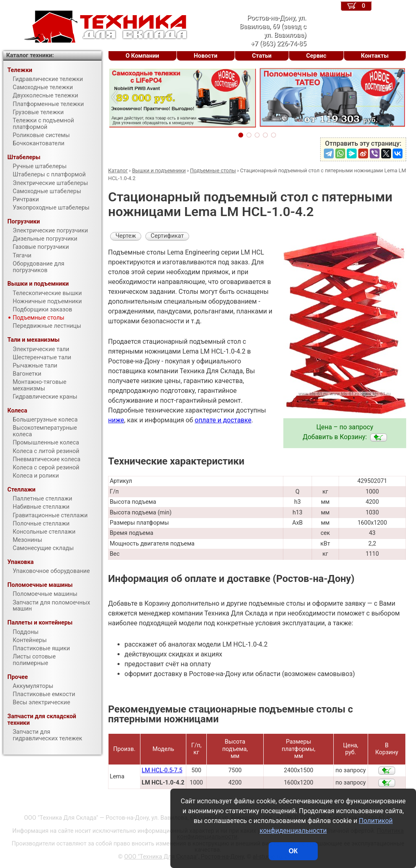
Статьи (262, 56)
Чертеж (126, 236)
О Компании (142, 56)
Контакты (375, 56)
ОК (293, 851)
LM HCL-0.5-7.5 (162, 770)
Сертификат (167, 236)
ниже (116, 420)
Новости (206, 56)
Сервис (316, 56)
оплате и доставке (223, 420)
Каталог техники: (30, 55)
